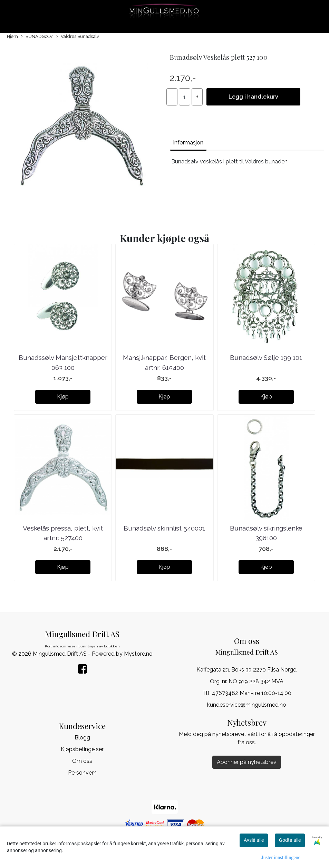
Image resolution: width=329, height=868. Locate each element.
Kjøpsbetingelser (82, 749)
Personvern (82, 773)
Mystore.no (138, 654)
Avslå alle (254, 840)
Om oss (82, 761)
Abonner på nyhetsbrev (247, 762)
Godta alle (290, 840)
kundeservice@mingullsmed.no (247, 705)
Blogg (82, 738)
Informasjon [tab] (188, 143)
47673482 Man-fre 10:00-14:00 (252, 693)
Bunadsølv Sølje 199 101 (266, 357)
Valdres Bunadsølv (78, 37)
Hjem (12, 36)
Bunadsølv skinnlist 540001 (164, 528)
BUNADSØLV (37, 37)
